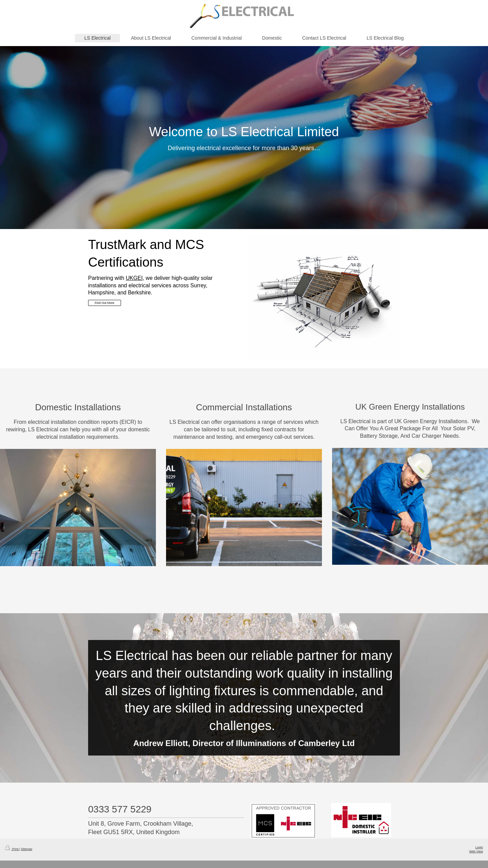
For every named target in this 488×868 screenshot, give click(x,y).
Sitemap (27, 849)
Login (479, 847)
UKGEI (134, 278)
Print (12, 849)
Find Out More (104, 303)
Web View (476, 851)
